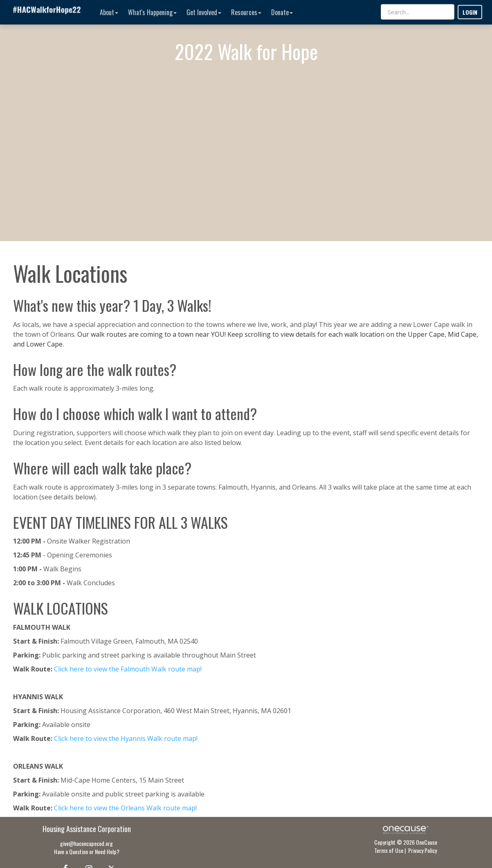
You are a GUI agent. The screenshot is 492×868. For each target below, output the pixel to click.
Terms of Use (389, 850)
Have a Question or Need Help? (87, 851)
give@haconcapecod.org (86, 843)
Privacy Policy (422, 850)
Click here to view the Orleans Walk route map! (125, 808)
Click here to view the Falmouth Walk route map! (128, 669)
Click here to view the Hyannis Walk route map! (126, 738)
